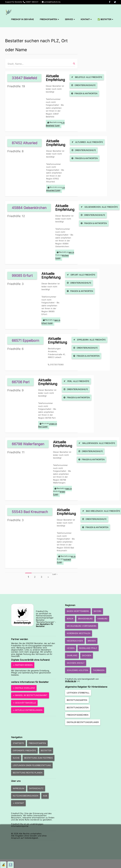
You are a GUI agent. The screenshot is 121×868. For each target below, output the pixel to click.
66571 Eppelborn (25, 341)
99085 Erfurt (22, 276)
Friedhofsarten (49, 19)
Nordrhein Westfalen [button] (79, 633)
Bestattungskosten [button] (78, 708)
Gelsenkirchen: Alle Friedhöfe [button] (99, 207)
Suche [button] (16, 758)
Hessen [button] (71, 648)
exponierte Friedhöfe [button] (24, 750)
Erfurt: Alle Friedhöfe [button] (81, 275)
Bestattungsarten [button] (77, 700)
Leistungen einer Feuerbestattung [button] (32, 765)
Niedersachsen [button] (75, 641)
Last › (55, 574)
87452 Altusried (25, 143)
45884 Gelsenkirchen (29, 208)
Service (70, 19)
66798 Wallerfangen (28, 444)
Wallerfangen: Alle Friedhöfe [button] (97, 443)
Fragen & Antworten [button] (84, 93)
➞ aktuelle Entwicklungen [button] (28, 710)
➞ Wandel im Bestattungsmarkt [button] (30, 695)
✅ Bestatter (105, 19)
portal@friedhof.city (51, 2)
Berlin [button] (70, 619)
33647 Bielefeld (24, 78)
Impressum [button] (19, 788)
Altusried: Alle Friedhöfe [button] (87, 142)
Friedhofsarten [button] (37, 743)
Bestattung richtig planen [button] (28, 773)
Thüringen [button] (99, 670)
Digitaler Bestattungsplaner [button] (83, 722)
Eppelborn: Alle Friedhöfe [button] (90, 340)
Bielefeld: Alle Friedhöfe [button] (87, 77)
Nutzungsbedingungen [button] (26, 796)
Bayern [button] (97, 611)
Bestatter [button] (46, 750)
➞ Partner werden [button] (23, 665)
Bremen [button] (92, 641)
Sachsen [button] (87, 655)
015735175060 (57, 365)
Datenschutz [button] (36, 788)
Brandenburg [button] (85, 619)
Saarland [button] (72, 655)
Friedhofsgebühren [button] (78, 715)
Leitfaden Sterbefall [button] (78, 693)
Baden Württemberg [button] (78, 611)
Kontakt (86, 19)
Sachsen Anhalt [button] (76, 663)
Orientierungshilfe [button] (83, 85)
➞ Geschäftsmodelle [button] (24, 703)
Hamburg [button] (102, 619)
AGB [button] (45, 796)
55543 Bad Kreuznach (30, 512)
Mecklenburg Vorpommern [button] (82, 626)
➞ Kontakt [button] (18, 803)
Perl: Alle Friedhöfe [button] (76, 381)
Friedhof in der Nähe (22, 19)
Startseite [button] (18, 743)
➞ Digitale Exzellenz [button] (24, 688)
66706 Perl (21, 382)
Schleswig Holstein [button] (77, 670)
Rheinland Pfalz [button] (88, 648)
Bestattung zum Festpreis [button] (38, 758)
